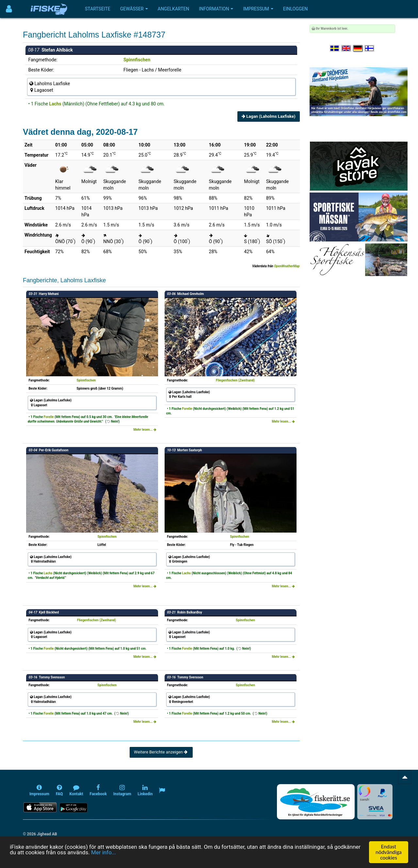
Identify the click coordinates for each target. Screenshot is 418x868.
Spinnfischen (137, 60)
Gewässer (134, 9)
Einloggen (296, 9)
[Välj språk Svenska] (335, 48)
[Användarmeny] (9, 9)
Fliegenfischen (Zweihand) (235, 380)
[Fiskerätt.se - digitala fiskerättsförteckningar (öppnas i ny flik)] (316, 802)
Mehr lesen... (145, 430)
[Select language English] (346, 48)
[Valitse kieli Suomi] (370, 48)
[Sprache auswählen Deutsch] (358, 48)
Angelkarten (173, 9)
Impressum (258, 9)
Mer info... (104, 858)
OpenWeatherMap (287, 266)
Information (216, 9)
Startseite (98, 9)
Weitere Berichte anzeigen (161, 752)
